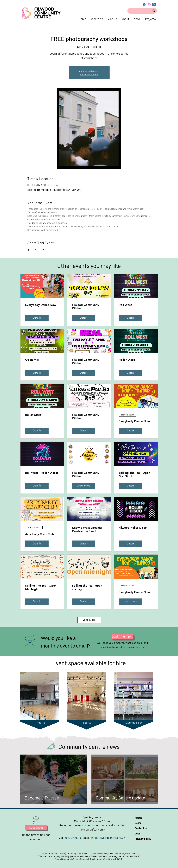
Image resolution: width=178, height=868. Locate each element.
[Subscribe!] (122, 637)
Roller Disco (127, 360)
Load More (89, 620)
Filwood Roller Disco (133, 528)
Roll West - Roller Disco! (42, 473)
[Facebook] (144, 5)
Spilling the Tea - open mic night (87, 587)
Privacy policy (143, 839)
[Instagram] (149, 5)
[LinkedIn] (154, 5)
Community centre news (89, 746)
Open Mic (32, 360)
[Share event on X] (36, 250)
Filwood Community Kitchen (85, 307)
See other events (89, 74)
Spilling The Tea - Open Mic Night (134, 474)
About (138, 818)
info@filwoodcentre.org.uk (108, 838)
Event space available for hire (89, 663)
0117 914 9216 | (74, 838)
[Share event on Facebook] (29, 250)
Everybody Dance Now (41, 305)
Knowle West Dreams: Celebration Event (87, 529)
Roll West (125, 305)
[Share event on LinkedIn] (43, 250)
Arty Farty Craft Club (40, 534)
